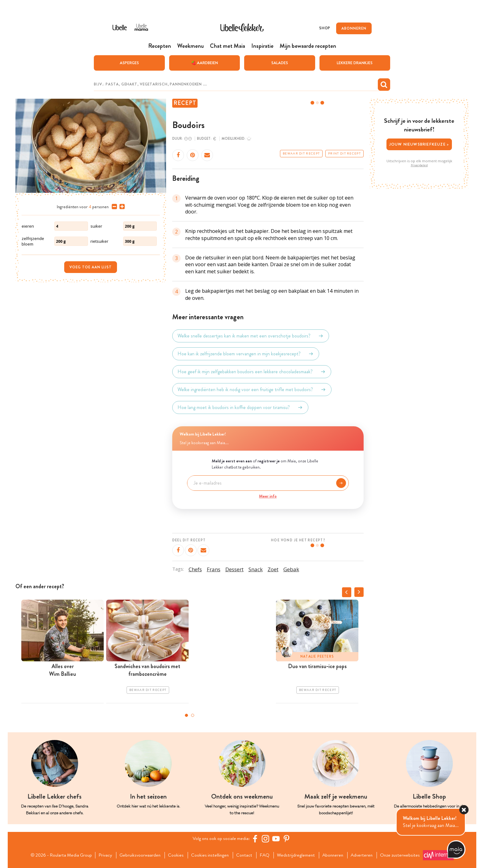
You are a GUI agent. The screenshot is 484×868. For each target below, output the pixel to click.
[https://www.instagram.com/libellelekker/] (266, 839)
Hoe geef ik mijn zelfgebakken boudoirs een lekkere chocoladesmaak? (252, 372)
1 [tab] (186, 715)
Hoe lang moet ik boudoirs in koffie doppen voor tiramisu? (240, 407)
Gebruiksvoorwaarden (138, 855)
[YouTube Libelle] (277, 839)
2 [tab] (193, 715)
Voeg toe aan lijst (91, 267)
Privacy (102, 855)
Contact (245, 855)
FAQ (266, 855)
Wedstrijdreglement (298, 855)
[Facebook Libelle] (256, 839)
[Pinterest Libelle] (287, 839)
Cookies (175, 855)
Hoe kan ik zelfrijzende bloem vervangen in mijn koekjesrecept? (246, 354)
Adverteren (366, 855)
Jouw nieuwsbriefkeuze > (419, 144)
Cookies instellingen (210, 855)
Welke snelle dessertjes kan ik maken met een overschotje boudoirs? (251, 336)
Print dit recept (344, 154)
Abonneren (336, 855)
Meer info (268, 496)
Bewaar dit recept (301, 154)
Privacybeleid (419, 165)
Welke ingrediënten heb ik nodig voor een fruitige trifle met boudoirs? (252, 390)
